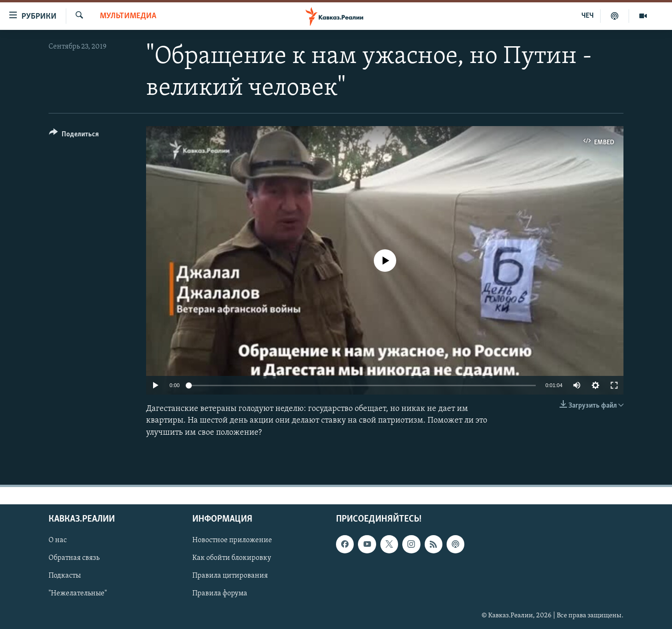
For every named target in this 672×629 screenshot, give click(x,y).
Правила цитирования (230, 576)
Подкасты (65, 576)
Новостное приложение (232, 540)
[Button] (74, 136)
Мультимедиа (128, 16)
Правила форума (220, 594)
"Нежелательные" (78, 594)
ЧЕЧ (588, 16)
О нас (58, 540)
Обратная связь (74, 558)
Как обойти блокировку (232, 558)
